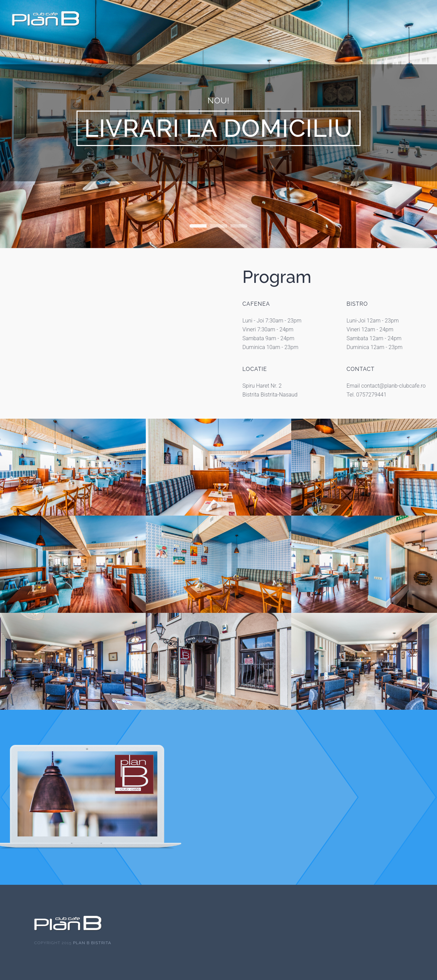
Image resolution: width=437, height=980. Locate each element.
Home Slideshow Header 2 (218, 226)
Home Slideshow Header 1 (198, 226)
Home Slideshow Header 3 (239, 226)
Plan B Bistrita (92, 943)
